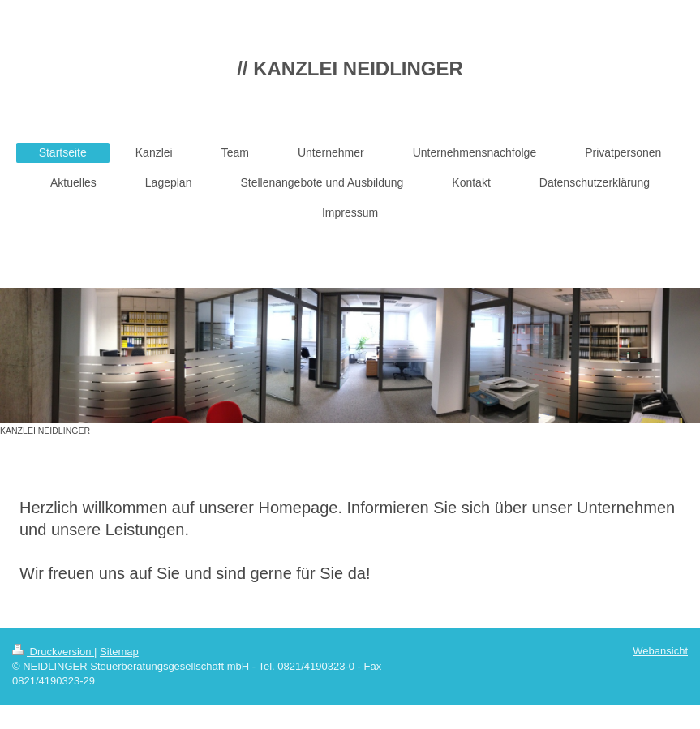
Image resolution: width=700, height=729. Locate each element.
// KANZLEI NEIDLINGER (350, 69)
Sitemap (119, 652)
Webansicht (660, 651)
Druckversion (53, 652)
